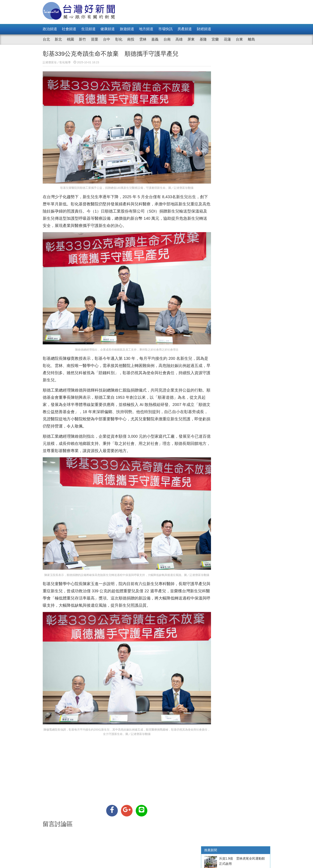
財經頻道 (204, 29)
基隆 (203, 39)
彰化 (119, 39)
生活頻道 (88, 29)
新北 (58, 39)
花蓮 (227, 39)
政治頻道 (50, 29)
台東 (239, 39)
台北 (46, 39)
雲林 (143, 39)
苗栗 (95, 39)
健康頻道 (108, 29)
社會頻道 (69, 29)
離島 (252, 39)
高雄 (179, 39)
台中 (107, 39)
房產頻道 (185, 29)
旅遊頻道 (127, 29)
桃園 (70, 39)
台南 (167, 39)
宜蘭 (215, 39)
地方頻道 (146, 29)
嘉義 (155, 39)
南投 (131, 39)
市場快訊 (165, 29)
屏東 (191, 39)
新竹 (82, 39)
